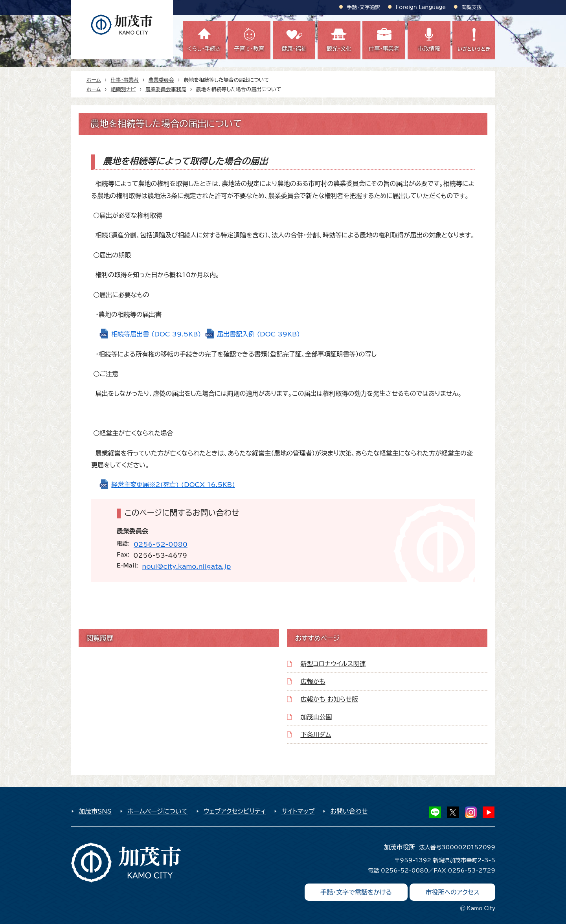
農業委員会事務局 (166, 89)
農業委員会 (161, 80)
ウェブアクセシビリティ (235, 811)
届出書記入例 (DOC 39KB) (258, 334)
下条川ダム (316, 735)
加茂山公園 (316, 717)
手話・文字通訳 (364, 7)
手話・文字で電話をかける (356, 892)
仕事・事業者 (125, 80)
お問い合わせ (349, 811)
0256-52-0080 (161, 544)
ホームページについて (158, 811)
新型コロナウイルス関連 (333, 664)
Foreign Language (421, 7)
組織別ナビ (123, 89)
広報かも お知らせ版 (329, 699)
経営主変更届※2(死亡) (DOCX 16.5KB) (173, 485)
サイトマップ (298, 811)
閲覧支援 (472, 7)
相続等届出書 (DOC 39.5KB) (156, 334)
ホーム (94, 80)
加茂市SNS (95, 811)
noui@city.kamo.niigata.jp (186, 566)
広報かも (313, 682)
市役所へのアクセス (452, 892)
